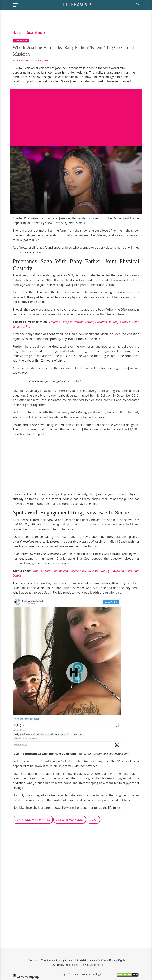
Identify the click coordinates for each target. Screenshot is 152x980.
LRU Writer (22, 61)
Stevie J (93, 820)
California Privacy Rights (111, 960)
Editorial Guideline (85, 960)
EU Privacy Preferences (65, 965)
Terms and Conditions (41, 960)
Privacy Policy (64, 960)
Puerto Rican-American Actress (33, 820)
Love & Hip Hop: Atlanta (70, 820)
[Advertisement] (76, 115)
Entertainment (36, 33)
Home (17, 33)
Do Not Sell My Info (92, 965)
